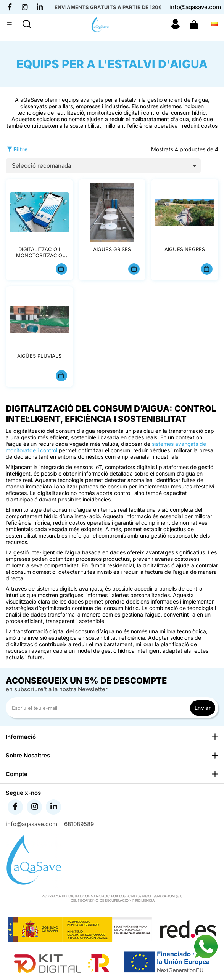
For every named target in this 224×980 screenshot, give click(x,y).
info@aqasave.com (195, 7)
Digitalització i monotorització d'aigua (39, 256)
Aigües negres (185, 249)
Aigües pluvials (39, 356)
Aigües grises (112, 249)
